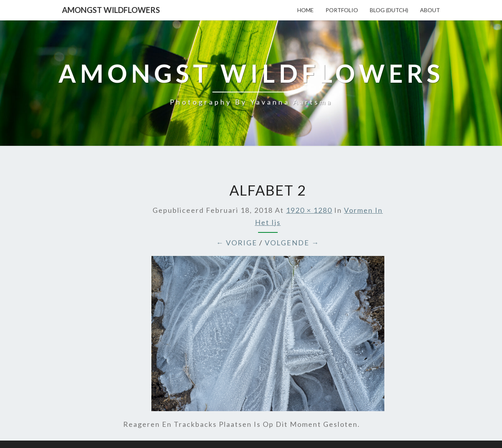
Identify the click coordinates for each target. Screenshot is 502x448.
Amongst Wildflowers (111, 10)
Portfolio (342, 10)
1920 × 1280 (309, 210)
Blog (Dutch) (389, 10)
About (430, 10)
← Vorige (237, 243)
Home (306, 10)
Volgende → (292, 243)
